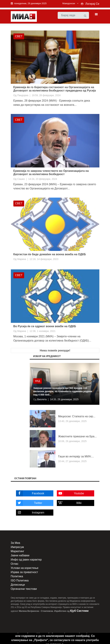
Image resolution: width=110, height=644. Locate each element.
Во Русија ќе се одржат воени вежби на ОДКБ (45, 326)
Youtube (70, 493)
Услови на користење (25, 568)
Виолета (42, 399)
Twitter (29, 503)
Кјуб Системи (79, 611)
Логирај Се (92, 4)
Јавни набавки (20, 555)
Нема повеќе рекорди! (55, 350)
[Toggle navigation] (95, 14)
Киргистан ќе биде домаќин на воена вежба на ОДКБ (50, 254)
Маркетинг (18, 551)
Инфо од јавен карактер (26, 560)
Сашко (21, 179)
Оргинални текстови (24, 589)
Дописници (18, 585)
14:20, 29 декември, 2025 (64, 399)
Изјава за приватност (24, 572)
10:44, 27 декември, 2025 (72, 461)
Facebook (30, 493)
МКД (37, 381)
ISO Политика (20, 580)
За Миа (15, 543)
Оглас (15, 564)
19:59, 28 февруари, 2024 (46, 95)
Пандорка (23, 95)
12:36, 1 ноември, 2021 (42, 331)
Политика (17, 576)
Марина (22, 259)
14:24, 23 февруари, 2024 (43, 179)
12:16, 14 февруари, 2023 (44, 259)
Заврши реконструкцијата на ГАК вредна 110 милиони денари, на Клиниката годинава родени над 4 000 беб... (63, 391)
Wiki (69, 503)
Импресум (17, 547)
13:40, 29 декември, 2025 (72, 421)
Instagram (30, 513)
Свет (19, 36)
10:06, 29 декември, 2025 (72, 441)
